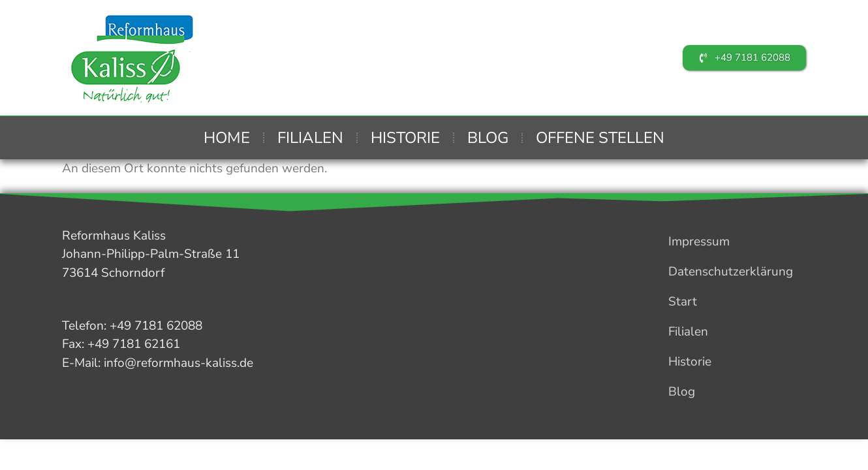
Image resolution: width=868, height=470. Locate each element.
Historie (405, 138)
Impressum (699, 242)
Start (683, 302)
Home (227, 138)
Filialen (310, 138)
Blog (488, 138)
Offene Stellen (600, 138)
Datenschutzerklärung (731, 272)
